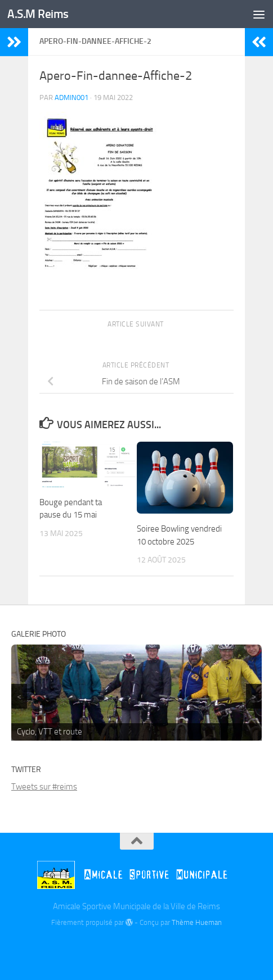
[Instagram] (157, 948)
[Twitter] (137, 948)
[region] (136, 693)
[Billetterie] (117, 949)
